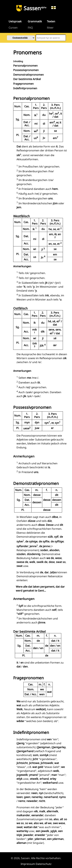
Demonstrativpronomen (28, 75)
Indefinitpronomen (25, 88)
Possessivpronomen (26, 70)
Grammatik (35, 21)
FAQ (30, 28)
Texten (51, 21)
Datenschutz (44, 864)
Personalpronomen (25, 66)
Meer (50, 28)
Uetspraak (15, 21)
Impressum (28, 864)
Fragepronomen (23, 84)
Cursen (13, 28)
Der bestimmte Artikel (27, 79)
